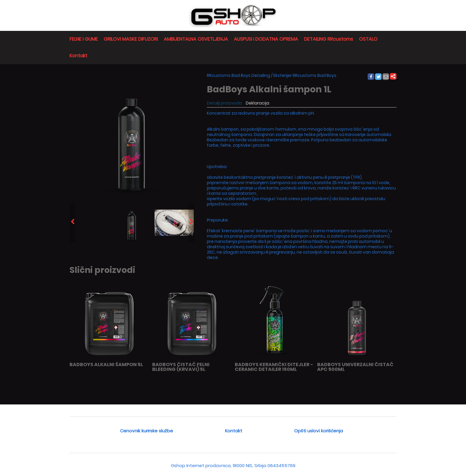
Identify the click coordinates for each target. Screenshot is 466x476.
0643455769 (281, 465)
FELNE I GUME (84, 39)
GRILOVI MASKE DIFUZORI (131, 39)
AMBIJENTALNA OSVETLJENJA (196, 39)
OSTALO (368, 39)
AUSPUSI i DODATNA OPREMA (266, 39)
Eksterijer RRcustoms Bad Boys (305, 75)
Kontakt (78, 56)
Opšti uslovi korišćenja (319, 431)
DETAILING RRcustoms (329, 39)
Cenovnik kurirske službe (147, 431)
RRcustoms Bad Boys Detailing (238, 75)
